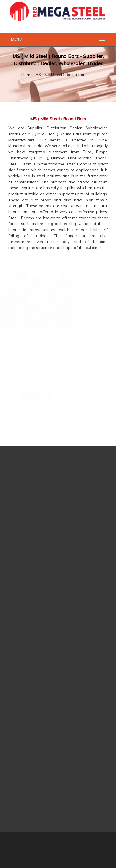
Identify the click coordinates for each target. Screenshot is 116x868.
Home (27, 75)
